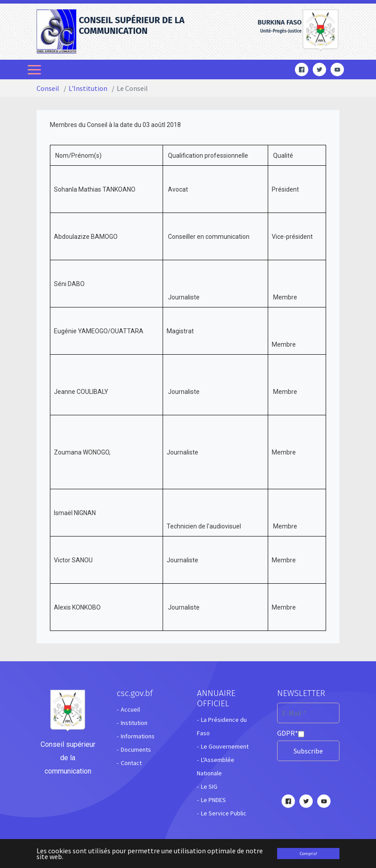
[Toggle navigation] (35, 70)
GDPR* (288, 733)
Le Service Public (224, 813)
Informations (138, 736)
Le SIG (209, 786)
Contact (131, 763)
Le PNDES (213, 800)
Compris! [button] (309, 854)
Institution (134, 723)
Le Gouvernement (225, 746)
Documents (136, 749)
